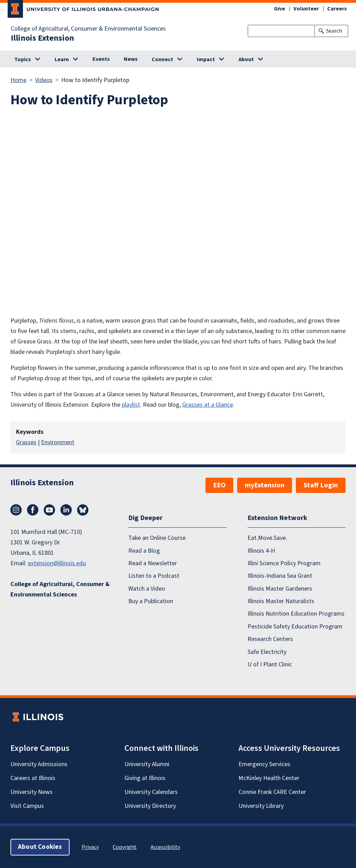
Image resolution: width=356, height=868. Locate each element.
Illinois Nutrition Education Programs (296, 614)
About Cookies (40, 847)
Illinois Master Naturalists (281, 601)
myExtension (265, 485)
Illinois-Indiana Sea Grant (280, 576)
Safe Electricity (267, 652)
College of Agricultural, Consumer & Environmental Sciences (88, 29)
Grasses (26, 442)
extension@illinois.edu (57, 563)
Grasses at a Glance (208, 405)
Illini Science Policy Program (284, 563)
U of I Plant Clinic (270, 664)
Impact (206, 59)
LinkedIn (66, 510)
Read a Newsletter (153, 563)
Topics (23, 59)
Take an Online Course (157, 538)
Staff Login (321, 485)
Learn (62, 59)
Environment (58, 442)
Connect (162, 59)
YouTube (49, 510)
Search (334, 31)
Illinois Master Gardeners (280, 589)
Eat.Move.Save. (267, 538)
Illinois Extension (42, 38)
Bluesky (83, 510)
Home (18, 80)
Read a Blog (144, 551)
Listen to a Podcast (154, 576)
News (131, 59)
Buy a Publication (151, 601)
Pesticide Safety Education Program (295, 627)
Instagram (16, 510)
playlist (131, 405)
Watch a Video (147, 589)
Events (101, 59)
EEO (219, 485)
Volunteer (306, 9)
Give (280, 9)
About (246, 59)
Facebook (33, 510)
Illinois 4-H (261, 551)
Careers (337, 9)
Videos (44, 80)
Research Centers (270, 639)
